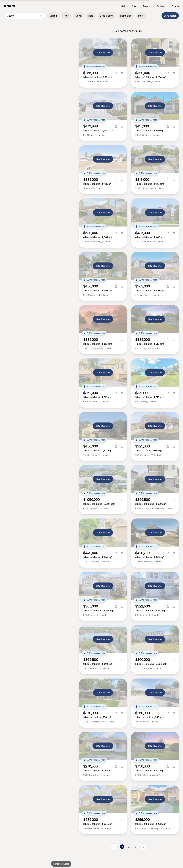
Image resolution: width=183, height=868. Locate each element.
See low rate (103, 52)
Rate (91, 16)
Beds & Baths (107, 16)
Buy (134, 6)
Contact (161, 6)
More (141, 16)
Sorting (53, 16)
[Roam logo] (10, 6)
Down (79, 16)
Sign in (175, 6)
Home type (126, 16)
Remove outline (61, 864)
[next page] (144, 847)
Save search (170, 16)
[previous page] (114, 847)
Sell (123, 6)
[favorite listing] (122, 73)
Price (66, 16)
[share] (116, 73)
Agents (146, 6)
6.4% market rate (94, 67)
